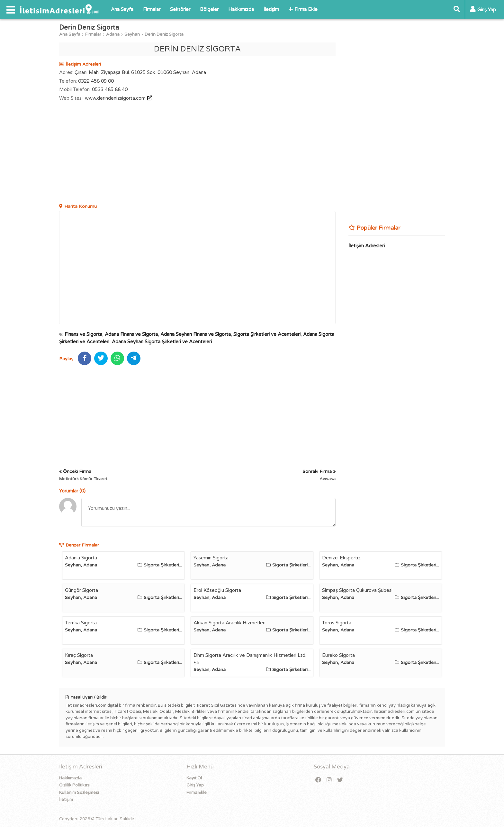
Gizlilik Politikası (75, 785)
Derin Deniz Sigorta (164, 34)
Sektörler (180, 9)
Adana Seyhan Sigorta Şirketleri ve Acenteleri (162, 342)
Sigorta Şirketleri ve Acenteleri (267, 334)
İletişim (271, 9)
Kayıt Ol (194, 778)
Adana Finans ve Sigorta (131, 334)
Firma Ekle (303, 9)
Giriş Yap (195, 785)
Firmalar (152, 9)
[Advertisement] (197, 153)
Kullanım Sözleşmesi (79, 793)
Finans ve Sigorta (83, 334)
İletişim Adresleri (367, 246)
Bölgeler (209, 9)
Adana (113, 34)
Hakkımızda (241, 9)
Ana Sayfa (122, 9)
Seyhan (132, 34)
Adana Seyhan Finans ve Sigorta (196, 334)
